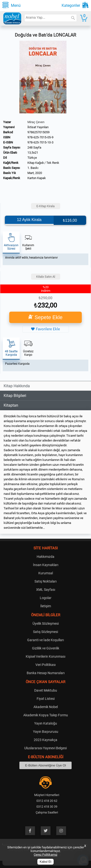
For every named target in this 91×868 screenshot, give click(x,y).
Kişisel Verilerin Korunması (45, 656)
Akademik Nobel (46, 707)
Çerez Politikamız (45, 855)
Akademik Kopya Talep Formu (46, 715)
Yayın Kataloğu (46, 723)
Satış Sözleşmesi (45, 632)
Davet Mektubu (46, 690)
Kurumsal (46, 573)
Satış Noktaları (45, 581)
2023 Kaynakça (45, 740)
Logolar (46, 598)
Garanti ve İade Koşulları (45, 640)
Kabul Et (46, 862)
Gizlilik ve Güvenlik (46, 648)
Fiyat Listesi (46, 699)
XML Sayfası (46, 590)
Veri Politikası (45, 665)
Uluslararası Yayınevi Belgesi (45, 748)
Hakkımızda (45, 557)
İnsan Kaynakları (46, 565)
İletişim (46, 606)
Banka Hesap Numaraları (46, 673)
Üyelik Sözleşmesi (46, 623)
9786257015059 (38, 132)
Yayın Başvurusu (46, 732)
